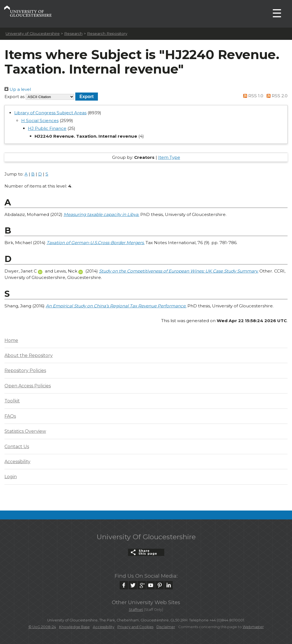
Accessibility (17, 462)
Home (11, 340)
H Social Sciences (40, 121)
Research (73, 33)
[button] (87, 97)
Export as (15, 97)
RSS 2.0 (276, 96)
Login (11, 477)
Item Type (169, 157)
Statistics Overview (25, 431)
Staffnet (136, 610)
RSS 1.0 (252, 96)
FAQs (10, 416)
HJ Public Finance (47, 128)
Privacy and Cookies (135, 627)
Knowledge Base (74, 627)
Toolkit (12, 401)
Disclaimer (166, 627)
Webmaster (253, 627)
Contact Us (17, 447)
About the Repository (29, 355)
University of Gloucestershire (33, 33)
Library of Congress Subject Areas (50, 113)
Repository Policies (25, 370)
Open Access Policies (28, 386)
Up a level (18, 89)
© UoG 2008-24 (42, 627)
